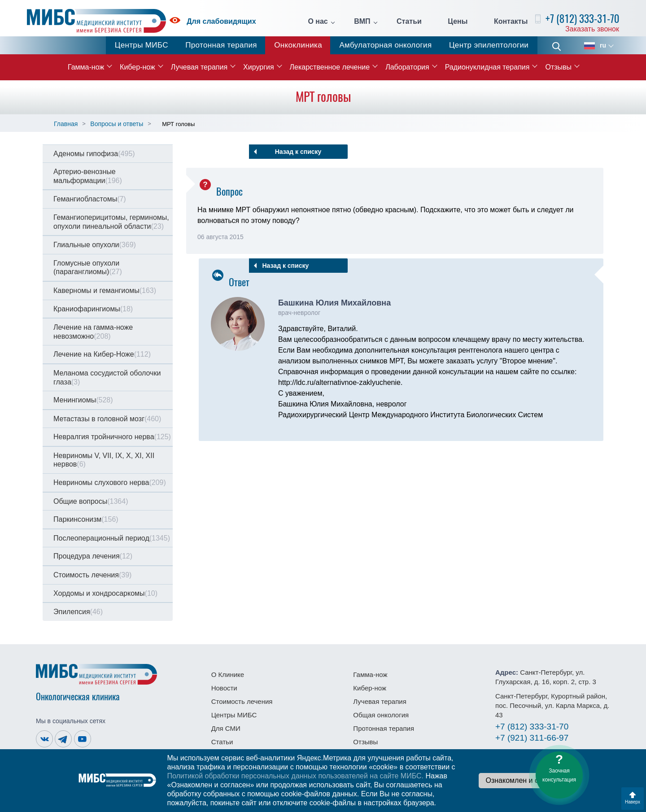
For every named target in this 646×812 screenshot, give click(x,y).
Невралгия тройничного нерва (112, 437)
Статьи (409, 22)
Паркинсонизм (86, 519)
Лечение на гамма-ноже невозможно (93, 332)
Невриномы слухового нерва (110, 482)
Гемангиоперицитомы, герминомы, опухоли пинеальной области (111, 222)
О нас (318, 22)
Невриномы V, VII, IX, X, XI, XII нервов (104, 460)
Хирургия (258, 67)
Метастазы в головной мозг (107, 419)
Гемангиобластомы (90, 199)
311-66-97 (532, 738)
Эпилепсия (78, 612)
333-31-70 (532, 727)
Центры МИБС (142, 45)
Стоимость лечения (92, 575)
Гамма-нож (86, 67)
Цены (458, 22)
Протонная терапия (221, 45)
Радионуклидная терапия (487, 67)
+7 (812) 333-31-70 (582, 19)
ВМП (362, 22)
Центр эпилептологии (489, 45)
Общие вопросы (91, 501)
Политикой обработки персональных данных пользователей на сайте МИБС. (295, 776)
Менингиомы (83, 400)
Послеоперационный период (112, 538)
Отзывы (558, 67)
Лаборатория (407, 67)
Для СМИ (226, 728)
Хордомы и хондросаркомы (105, 593)
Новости (224, 688)
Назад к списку (298, 152)
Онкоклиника (298, 45)
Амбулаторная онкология (385, 45)
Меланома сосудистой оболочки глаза (107, 378)
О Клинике (228, 674)
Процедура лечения (93, 556)
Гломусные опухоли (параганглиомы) (88, 268)
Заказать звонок (592, 29)
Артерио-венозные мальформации (88, 176)
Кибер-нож (137, 67)
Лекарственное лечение (330, 67)
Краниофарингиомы (93, 309)
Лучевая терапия (199, 67)
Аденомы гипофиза (94, 154)
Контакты (511, 22)
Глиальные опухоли (95, 245)
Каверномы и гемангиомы (105, 290)
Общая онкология (381, 715)
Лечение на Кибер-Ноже (102, 354)
